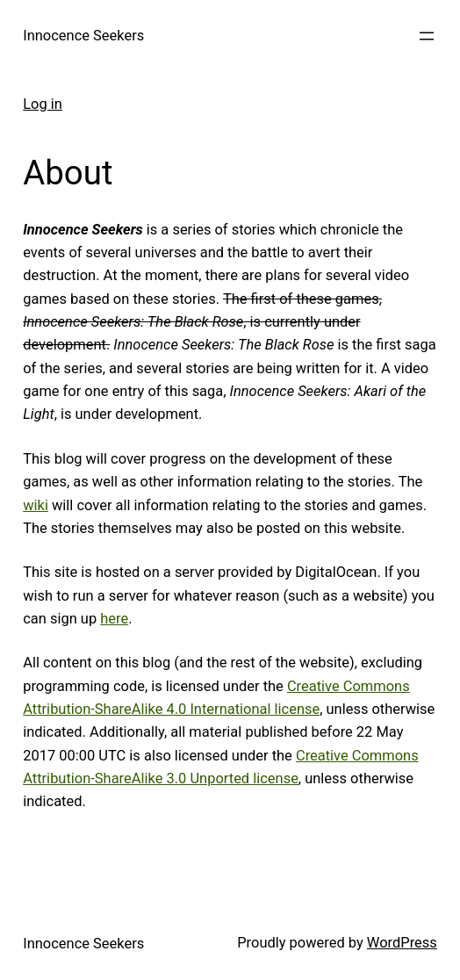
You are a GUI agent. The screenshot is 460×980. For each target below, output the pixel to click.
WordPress (402, 943)
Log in (43, 104)
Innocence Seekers (83, 36)
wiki (36, 505)
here (114, 619)
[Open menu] (427, 36)
